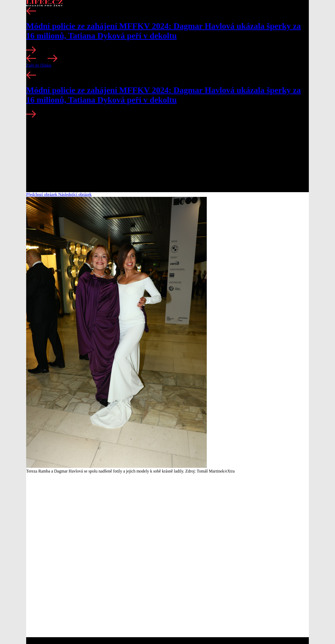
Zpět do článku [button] (39, 65)
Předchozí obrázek (42, 194)
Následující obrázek (75, 194)
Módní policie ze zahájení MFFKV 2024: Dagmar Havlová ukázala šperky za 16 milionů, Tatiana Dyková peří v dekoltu (163, 31)
